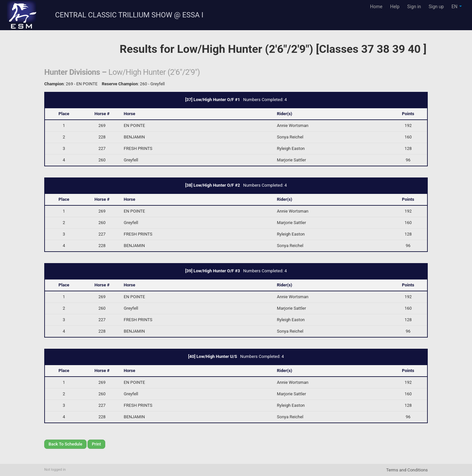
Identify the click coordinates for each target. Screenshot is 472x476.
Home (376, 7)
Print (96, 444)
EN (457, 7)
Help (395, 7)
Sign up (436, 7)
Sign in (414, 7)
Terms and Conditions (407, 470)
